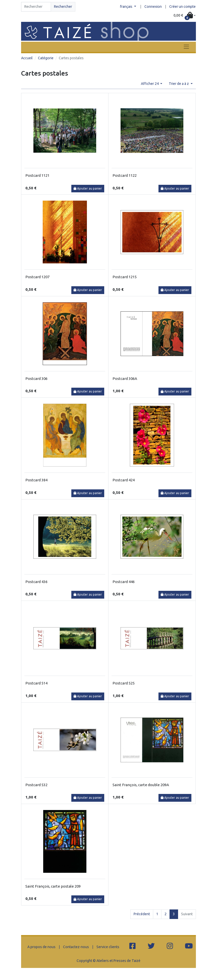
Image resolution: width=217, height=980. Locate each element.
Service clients (108, 947)
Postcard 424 (124, 480)
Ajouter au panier (88, 188)
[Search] (36, 7)
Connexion (153, 7)
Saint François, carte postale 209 (53, 886)
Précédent (142, 914)
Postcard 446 (124, 582)
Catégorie (46, 58)
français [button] (127, 7)
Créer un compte (182, 7)
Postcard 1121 (37, 175)
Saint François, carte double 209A (141, 785)
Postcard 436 (36, 582)
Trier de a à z (179, 84)
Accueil (27, 58)
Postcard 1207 (37, 277)
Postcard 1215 (125, 277)
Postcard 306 (36, 379)
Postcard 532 (36, 785)
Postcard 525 (124, 683)
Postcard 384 (36, 480)
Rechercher (63, 7)
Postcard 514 (36, 683)
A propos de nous (41, 947)
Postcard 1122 (125, 175)
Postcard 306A (125, 379)
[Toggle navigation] (186, 47)
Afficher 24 (150, 84)
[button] (185, 16)
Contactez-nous (76, 947)
